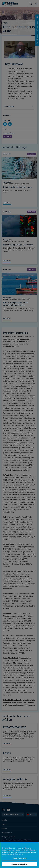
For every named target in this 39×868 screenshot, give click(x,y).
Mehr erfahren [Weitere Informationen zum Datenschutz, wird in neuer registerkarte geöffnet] (18, 854)
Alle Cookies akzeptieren (19, 864)
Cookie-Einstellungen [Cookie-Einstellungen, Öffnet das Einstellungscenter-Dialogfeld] (20, 858)
